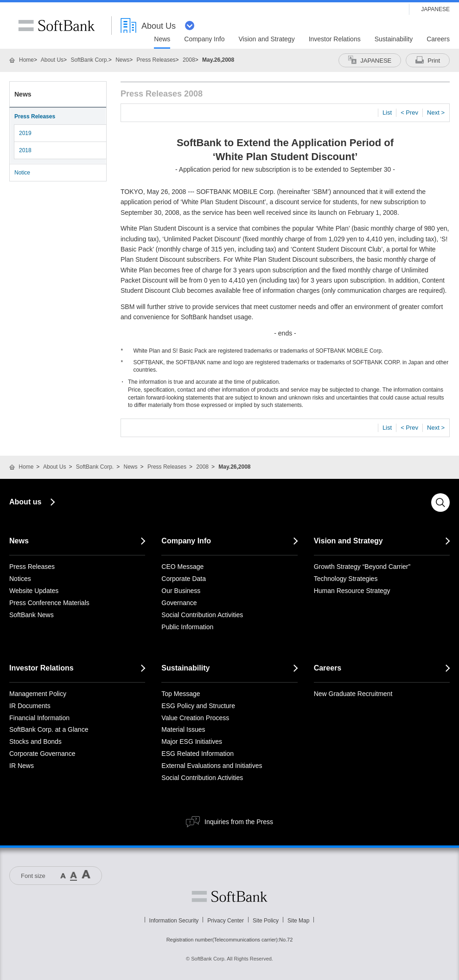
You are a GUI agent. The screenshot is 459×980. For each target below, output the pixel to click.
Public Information (187, 627)
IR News (22, 766)
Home (26, 60)
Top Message (181, 694)
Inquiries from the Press (239, 822)
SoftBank (57, 26)
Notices (20, 579)
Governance (179, 603)
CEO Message (182, 567)
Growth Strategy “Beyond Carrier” (362, 567)
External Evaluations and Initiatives (212, 766)
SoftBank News (32, 615)
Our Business (181, 591)
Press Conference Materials (49, 603)
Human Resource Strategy (352, 591)
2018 (25, 150)
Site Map (298, 921)
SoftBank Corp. (89, 60)
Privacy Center (226, 921)
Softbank (229, 896)
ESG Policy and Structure (198, 706)
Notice (22, 173)
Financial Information (39, 718)
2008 (189, 60)
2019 (25, 133)
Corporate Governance (42, 754)
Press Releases (156, 60)
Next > (436, 113)
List (387, 113)
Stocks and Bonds (35, 741)
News (122, 60)
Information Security (174, 921)
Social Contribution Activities (202, 615)
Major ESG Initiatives (192, 741)
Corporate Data (184, 579)
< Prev (409, 113)
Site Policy (266, 921)
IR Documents (30, 706)
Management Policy (38, 694)
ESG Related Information (198, 754)
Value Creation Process (195, 718)
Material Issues (183, 729)
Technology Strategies (346, 579)
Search (440, 503)
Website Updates (34, 591)
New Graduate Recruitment (353, 694)
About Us (52, 60)
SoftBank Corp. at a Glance (49, 729)
